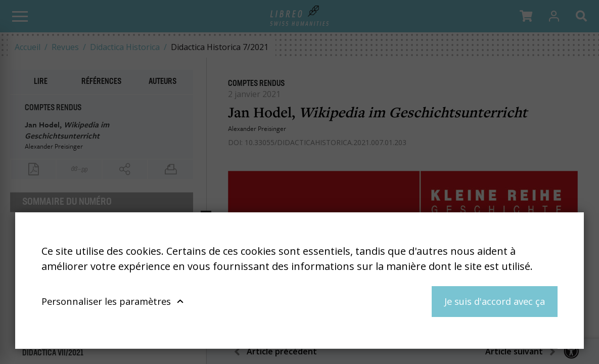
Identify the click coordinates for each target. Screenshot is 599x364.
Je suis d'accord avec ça (495, 301)
